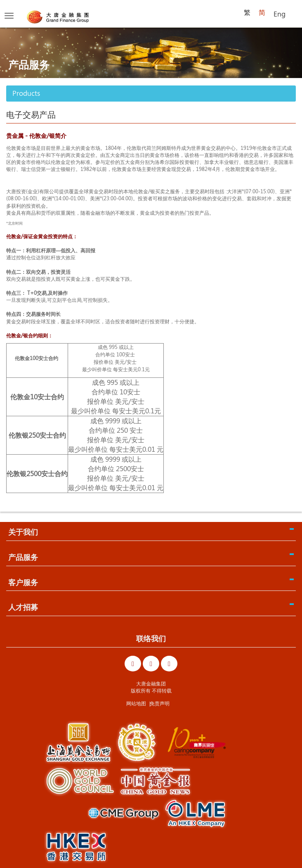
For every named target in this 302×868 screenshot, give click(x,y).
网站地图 (136, 703)
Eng (280, 14)
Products (26, 93)
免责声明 (160, 703)
